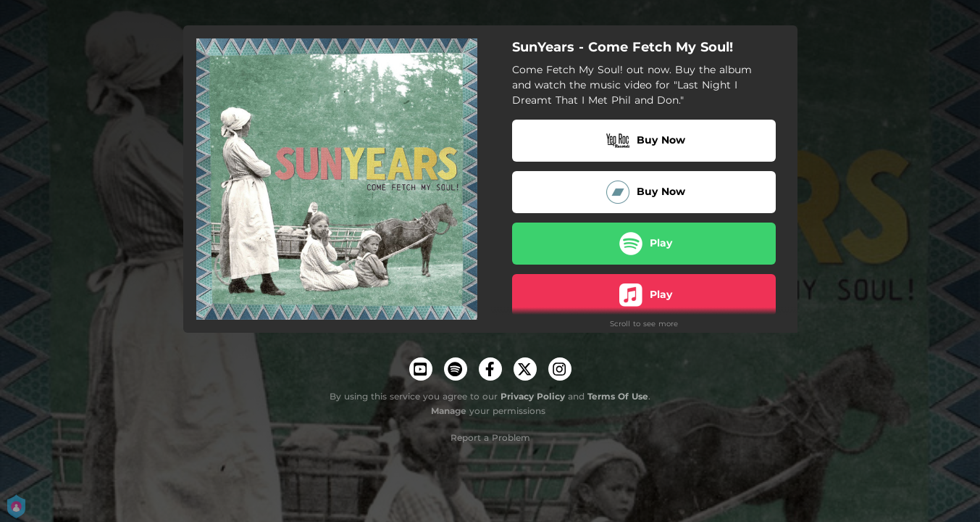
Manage (449, 411)
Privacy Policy (533, 396)
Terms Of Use (618, 396)
